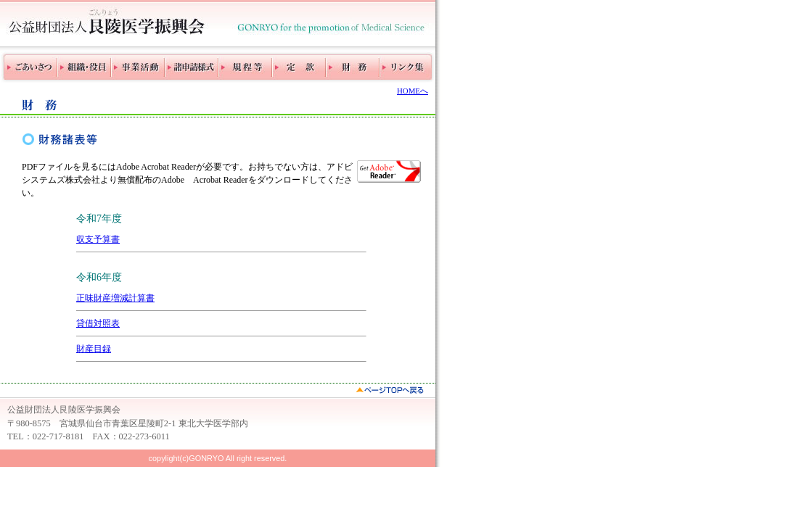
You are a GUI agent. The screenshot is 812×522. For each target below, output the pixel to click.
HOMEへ (413, 91)
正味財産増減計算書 (115, 298)
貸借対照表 (98, 323)
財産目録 (94, 349)
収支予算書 (98, 239)
